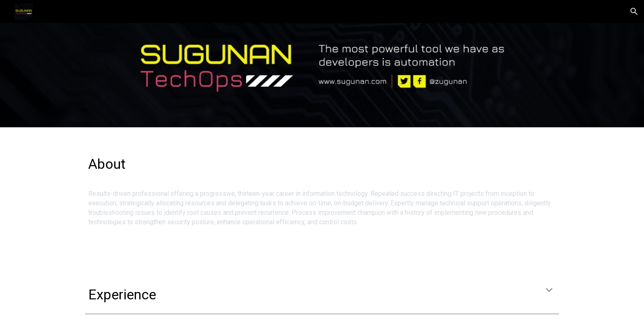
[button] (634, 11)
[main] (322, 160)
